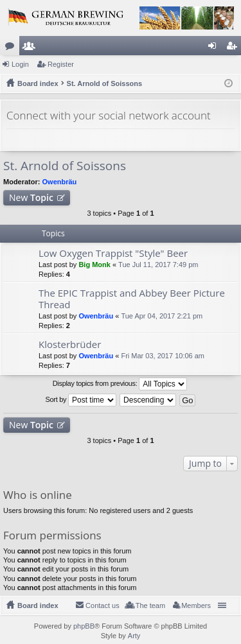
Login (20, 64)
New (31, 197)
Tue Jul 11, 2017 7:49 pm (158, 265)
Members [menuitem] (196, 605)
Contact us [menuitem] (103, 605)
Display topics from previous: (120, 384)
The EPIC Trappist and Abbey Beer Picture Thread (132, 299)
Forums (12, 48)
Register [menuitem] (234, 48)
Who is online (38, 495)
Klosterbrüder (70, 344)
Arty (134, 636)
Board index (38, 605)
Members (31, 48)
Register (61, 64)
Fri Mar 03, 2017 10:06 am (163, 356)
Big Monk (94, 265)
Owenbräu (60, 182)
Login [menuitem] (215, 48)
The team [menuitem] (150, 605)
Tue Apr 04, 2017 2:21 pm (162, 316)
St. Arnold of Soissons (65, 166)
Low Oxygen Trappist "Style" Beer (113, 253)
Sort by (81, 400)
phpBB (84, 626)
